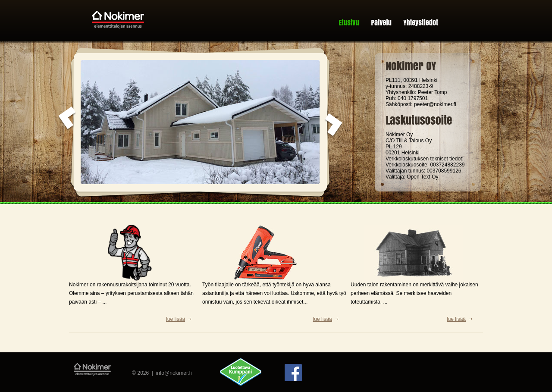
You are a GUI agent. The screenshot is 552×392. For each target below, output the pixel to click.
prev (67, 119)
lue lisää (176, 319)
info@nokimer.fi (174, 373)
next (334, 125)
